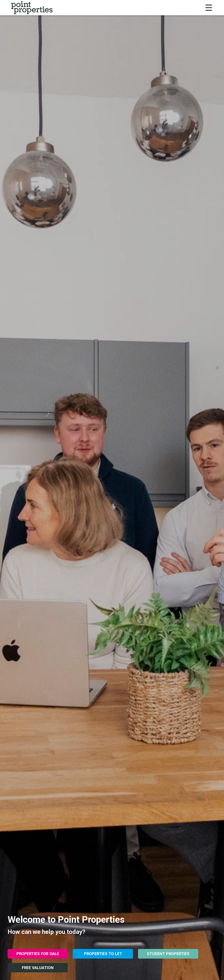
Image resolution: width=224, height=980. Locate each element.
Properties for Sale (38, 954)
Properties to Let (103, 954)
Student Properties (168, 954)
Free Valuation (38, 968)
